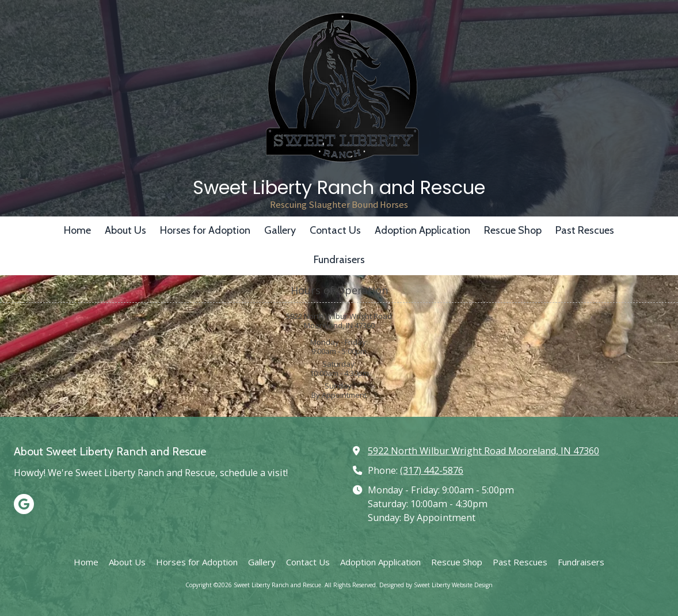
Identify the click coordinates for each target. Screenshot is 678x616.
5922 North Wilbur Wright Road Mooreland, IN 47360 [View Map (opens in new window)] (483, 451)
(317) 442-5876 (432, 470)
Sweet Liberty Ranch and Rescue (339, 187)
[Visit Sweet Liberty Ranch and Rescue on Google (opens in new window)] (24, 504)
